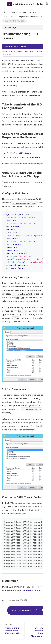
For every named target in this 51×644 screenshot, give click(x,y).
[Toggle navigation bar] (4, 4)
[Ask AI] (47, 4)
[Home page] (5, 12)
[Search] (42, 4)
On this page (10, 27)
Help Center (34, 95)
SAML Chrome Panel (30, 157)
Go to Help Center (31, 590)
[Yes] (36, 610)
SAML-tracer (25, 153)
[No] (43, 610)
